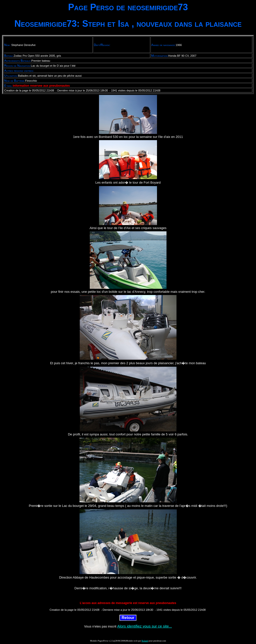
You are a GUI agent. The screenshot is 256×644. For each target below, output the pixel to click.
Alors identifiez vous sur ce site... (144, 626)
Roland (145, 641)
